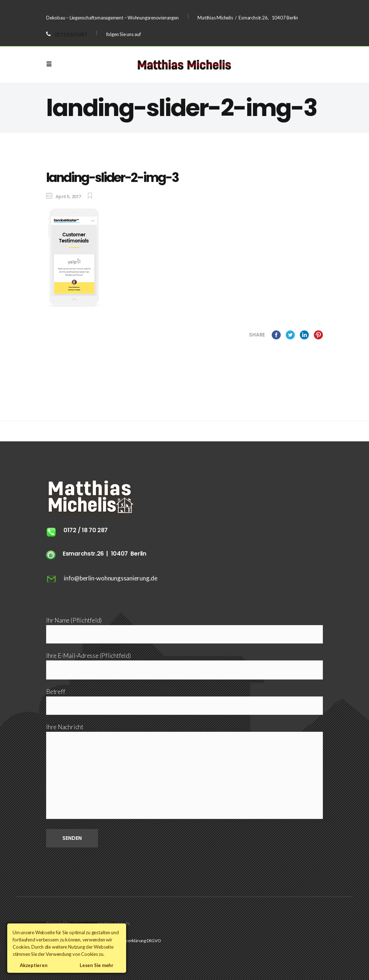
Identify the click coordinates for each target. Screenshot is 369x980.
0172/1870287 (71, 35)
